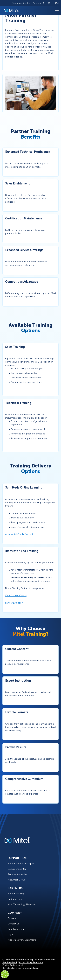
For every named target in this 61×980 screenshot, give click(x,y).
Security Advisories (17, 874)
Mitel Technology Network (21, 904)
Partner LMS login (14, 603)
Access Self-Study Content (19, 534)
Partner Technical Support (21, 864)
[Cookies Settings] (5, 974)
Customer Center (21, 3)
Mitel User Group (17, 880)
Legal (10, 934)
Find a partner (15, 899)
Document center (17, 869)
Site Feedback (10, 962)
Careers (12, 918)
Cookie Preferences (12, 965)
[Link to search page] (45, 3)
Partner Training (16, 894)
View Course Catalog (16, 595)
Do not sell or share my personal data (20, 968)
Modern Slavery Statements (22, 940)
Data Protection (16, 929)
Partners (37, 3)
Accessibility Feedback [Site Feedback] (31, 962)
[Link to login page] (49, 3)
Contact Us (14, 924)
